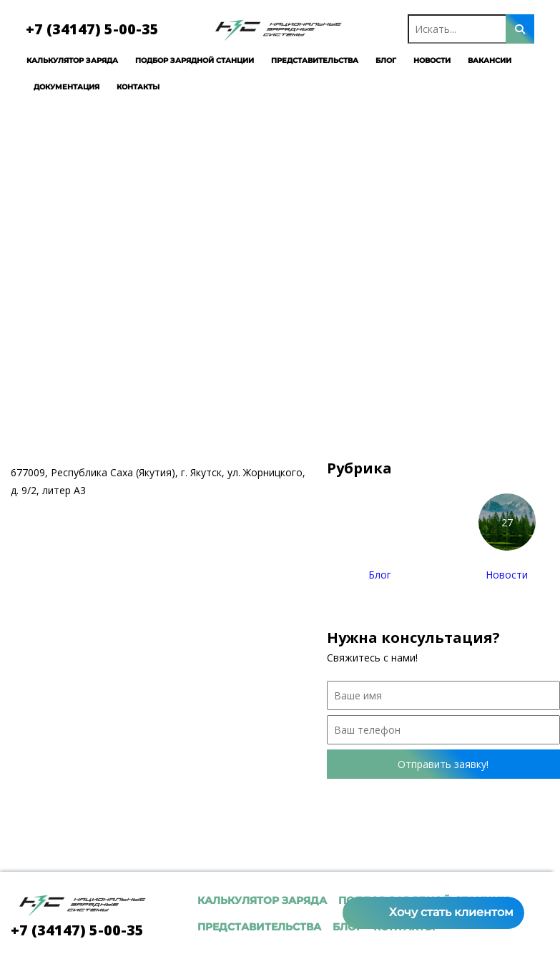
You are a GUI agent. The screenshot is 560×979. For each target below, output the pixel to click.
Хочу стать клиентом (451, 912)
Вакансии (475, 60)
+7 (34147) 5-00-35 (77, 29)
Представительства (300, 60)
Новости (417, 60)
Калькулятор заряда (57, 60)
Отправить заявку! (443, 764)
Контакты (123, 87)
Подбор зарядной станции (180, 60)
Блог (371, 60)
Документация (51, 87)
